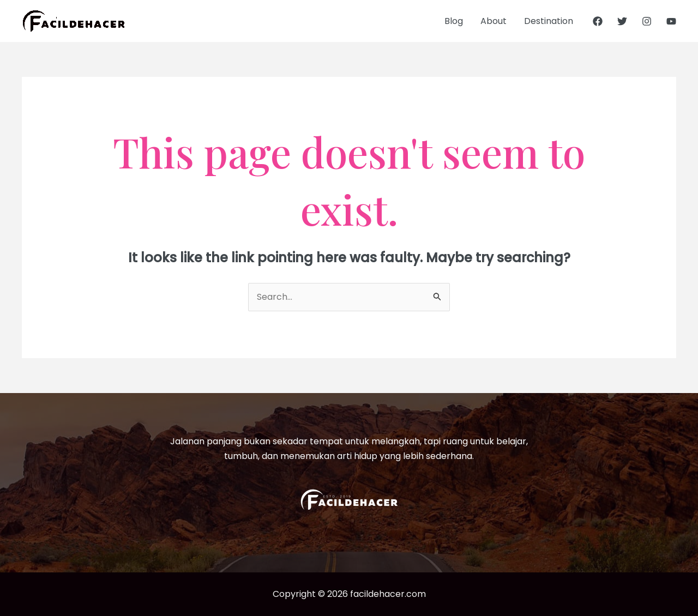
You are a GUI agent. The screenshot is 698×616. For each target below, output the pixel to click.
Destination (549, 21)
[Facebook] (598, 21)
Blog (454, 21)
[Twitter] (622, 21)
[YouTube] (671, 21)
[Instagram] (647, 21)
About (494, 21)
